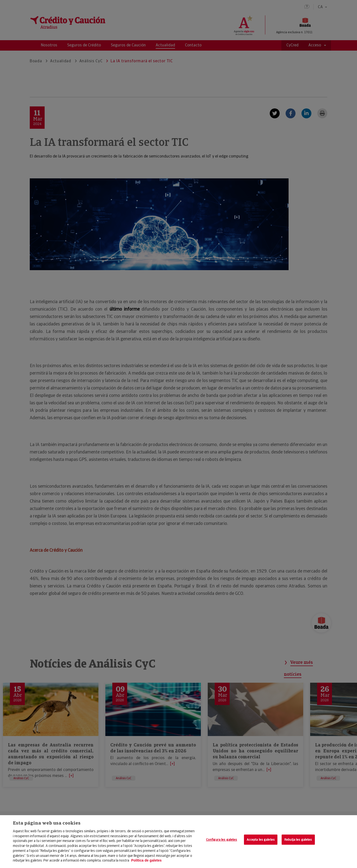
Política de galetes (146, 860)
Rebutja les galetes (298, 840)
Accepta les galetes (261, 840)
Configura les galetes (222, 840)
